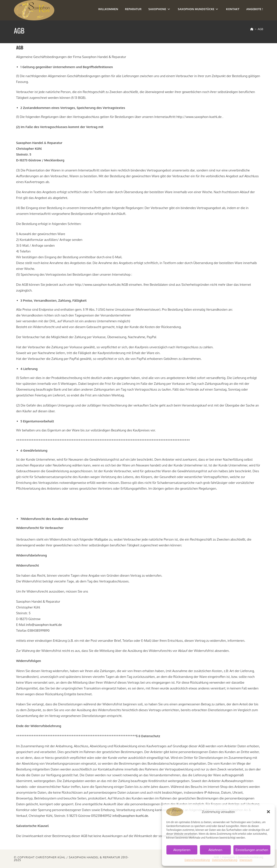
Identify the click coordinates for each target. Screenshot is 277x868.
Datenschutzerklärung (197, 860)
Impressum (246, 860)
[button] (268, 812)
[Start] (252, 29)
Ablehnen (215, 850)
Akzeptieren (182, 850)
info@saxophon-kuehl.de (44, 625)
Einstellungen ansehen (252, 850)
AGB (260, 29)
